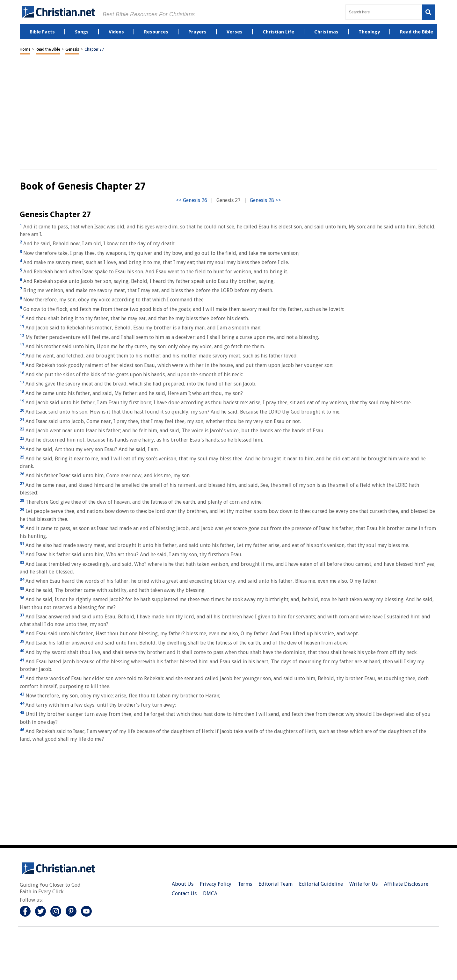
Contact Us (184, 894)
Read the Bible (48, 49)
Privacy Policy (216, 884)
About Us (183, 884)
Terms (245, 884)
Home (25, 49)
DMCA (210, 894)
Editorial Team (276, 884)
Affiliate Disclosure (406, 884)
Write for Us (363, 884)
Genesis (72, 49)
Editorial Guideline (321, 884)
